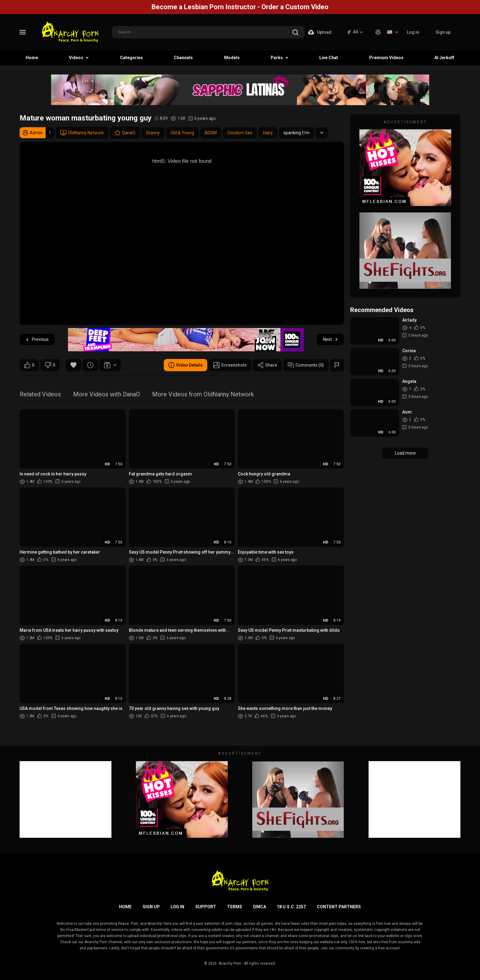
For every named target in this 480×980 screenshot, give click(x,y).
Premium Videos (386, 58)
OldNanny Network (82, 133)
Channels (183, 58)
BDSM (211, 133)
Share (267, 365)
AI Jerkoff (444, 58)
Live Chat (329, 58)
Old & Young (182, 133)
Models (232, 58)
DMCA (260, 907)
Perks (277, 58)
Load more (405, 453)
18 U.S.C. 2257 (291, 907)
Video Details (186, 365)
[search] (295, 33)
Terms (235, 907)
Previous (37, 339)
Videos (76, 58)
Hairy (268, 133)
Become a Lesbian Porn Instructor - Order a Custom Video (240, 7)
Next (330, 339)
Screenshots (230, 365)
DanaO (125, 133)
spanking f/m (296, 133)
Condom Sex (240, 133)
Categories (131, 58)
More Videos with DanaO (107, 395)
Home (32, 58)
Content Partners (339, 907)
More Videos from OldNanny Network (203, 395)
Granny (153, 133)
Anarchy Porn (230, 963)
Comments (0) (306, 365)
